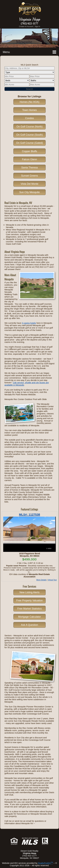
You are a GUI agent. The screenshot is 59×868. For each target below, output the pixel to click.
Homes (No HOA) (29, 102)
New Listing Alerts (29, 592)
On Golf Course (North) (29, 127)
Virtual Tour (52, 580)
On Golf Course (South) (29, 135)
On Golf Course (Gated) (29, 143)
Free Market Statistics (29, 609)
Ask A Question (29, 625)
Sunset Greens (29, 176)
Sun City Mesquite (29, 192)
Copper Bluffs (30, 151)
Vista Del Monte (30, 184)
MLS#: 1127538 (30, 514)
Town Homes (29, 110)
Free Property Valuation (30, 600)
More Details (41, 580)
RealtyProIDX (45, 863)
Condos (29, 118)
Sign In (37, 26)
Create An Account (26, 26)
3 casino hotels (29, 323)
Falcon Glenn (29, 159)
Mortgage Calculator (29, 617)
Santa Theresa (29, 168)
